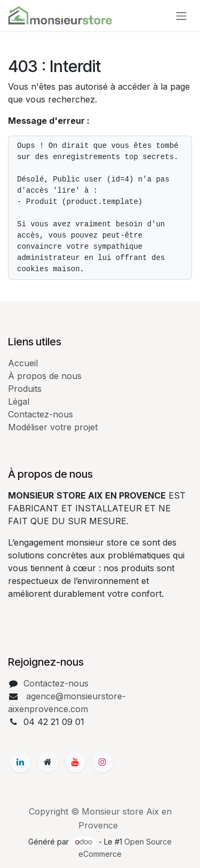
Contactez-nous (41, 414)
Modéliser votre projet (53, 427)
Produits (25, 389)
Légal (19, 401)
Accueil (23, 363)
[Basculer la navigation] (181, 15)
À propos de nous (45, 376)
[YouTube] (75, 762)
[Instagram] (102, 762)
